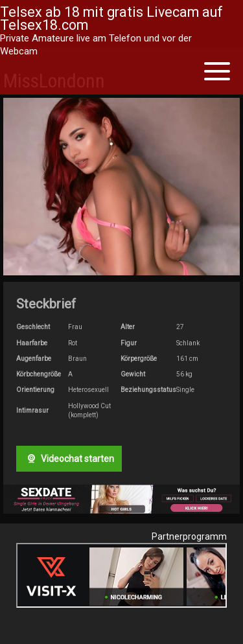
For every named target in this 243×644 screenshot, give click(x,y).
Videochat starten (69, 459)
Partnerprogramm (189, 536)
